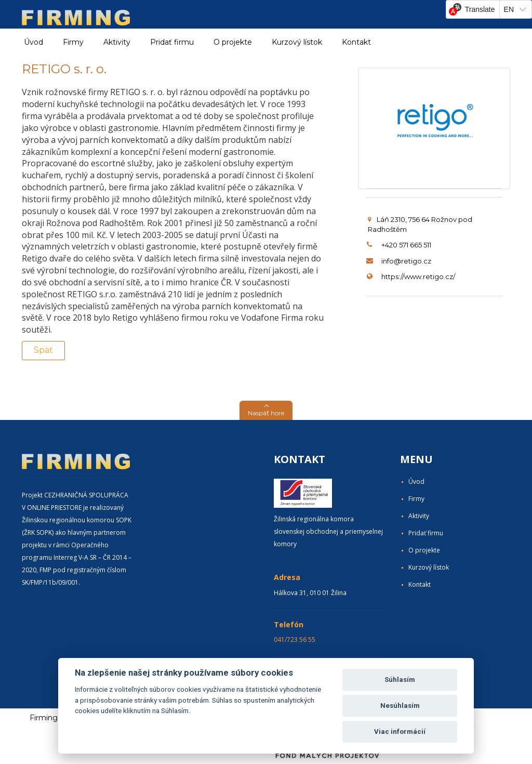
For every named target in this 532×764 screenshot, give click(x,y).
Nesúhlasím (400, 706)
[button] (266, 410)
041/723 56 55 (295, 640)
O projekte (233, 42)
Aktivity (419, 516)
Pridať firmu (172, 42)
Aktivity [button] (117, 42)
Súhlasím (400, 680)
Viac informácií (400, 732)
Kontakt (356, 42)
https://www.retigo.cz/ (418, 276)
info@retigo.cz (406, 261)
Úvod (34, 42)
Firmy (416, 499)
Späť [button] (43, 350)
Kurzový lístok (297, 42)
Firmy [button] (73, 42)
